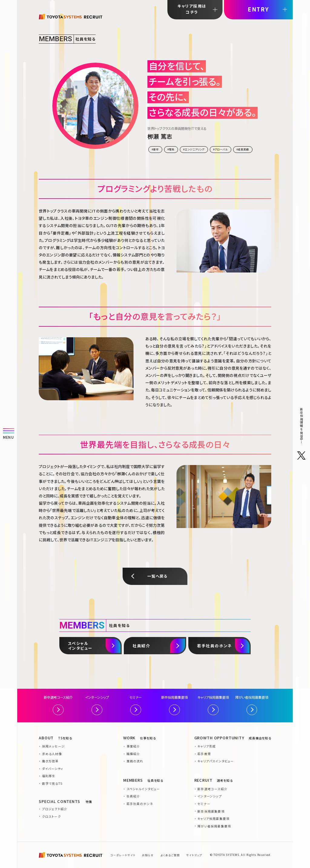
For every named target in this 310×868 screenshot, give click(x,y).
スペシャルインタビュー (143, 789)
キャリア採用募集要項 (213, 705)
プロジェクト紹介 (55, 809)
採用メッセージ (53, 746)
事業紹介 (133, 746)
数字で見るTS (52, 783)
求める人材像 (52, 754)
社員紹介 (133, 796)
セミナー (136, 705)
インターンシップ (97, 705)
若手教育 (204, 754)
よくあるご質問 (170, 855)
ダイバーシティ (53, 769)
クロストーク (51, 816)
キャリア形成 (207, 746)
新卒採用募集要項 (174, 705)
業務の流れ (135, 761)
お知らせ (148, 855)
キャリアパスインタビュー (216, 761)
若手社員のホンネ (140, 804)
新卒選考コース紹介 (58, 705)
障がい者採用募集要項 (252, 705)
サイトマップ (194, 855)
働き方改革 (50, 761)
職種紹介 (133, 754)
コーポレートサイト (123, 855)
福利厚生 (49, 776)
